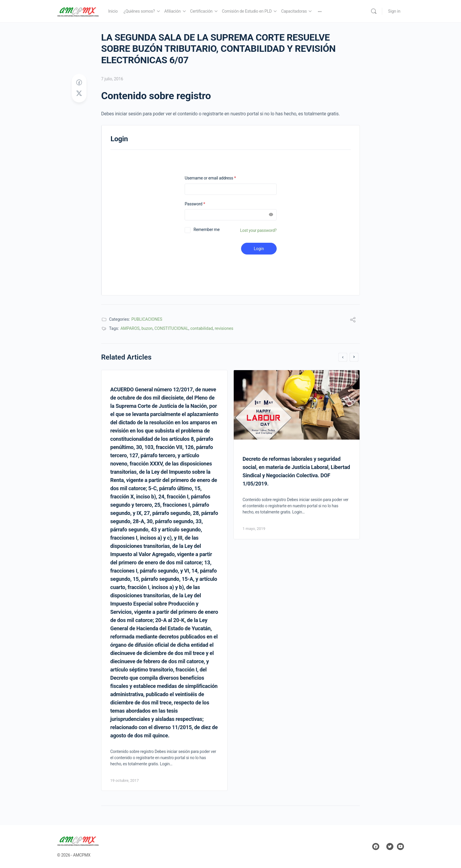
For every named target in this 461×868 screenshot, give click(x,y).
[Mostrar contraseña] (271, 215)
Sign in (394, 11)
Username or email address (218, 178)
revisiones (224, 328)
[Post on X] (79, 94)
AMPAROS (130, 328)
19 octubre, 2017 (125, 780)
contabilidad (202, 328)
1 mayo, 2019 (254, 529)
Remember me (207, 230)
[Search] (374, 11)
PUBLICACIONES (147, 319)
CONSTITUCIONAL (171, 328)
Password (202, 204)
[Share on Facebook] (79, 83)
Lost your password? (258, 230)
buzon (147, 328)
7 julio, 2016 (112, 79)
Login (259, 249)
